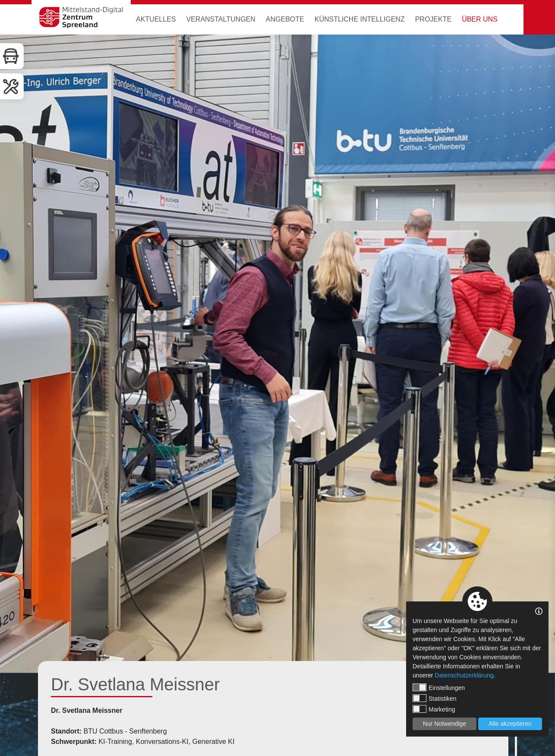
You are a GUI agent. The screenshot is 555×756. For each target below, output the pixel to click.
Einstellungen (439, 687)
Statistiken (435, 698)
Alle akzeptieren (510, 724)
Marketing (434, 709)
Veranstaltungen (221, 19)
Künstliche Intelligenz (360, 19)
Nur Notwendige (445, 724)
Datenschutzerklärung (464, 675)
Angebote (285, 19)
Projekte (433, 19)
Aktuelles (156, 19)
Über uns (480, 19)
